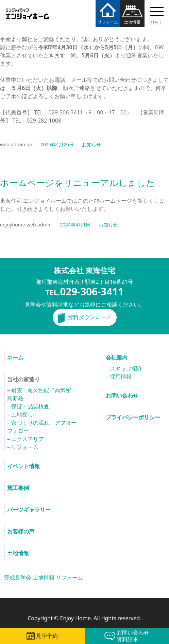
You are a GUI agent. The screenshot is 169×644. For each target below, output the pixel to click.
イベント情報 (23, 466)
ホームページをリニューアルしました (78, 183)
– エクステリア (26, 439)
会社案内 (117, 357)
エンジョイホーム (27, 10)
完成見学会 (18, 577)
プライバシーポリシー (133, 417)
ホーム (15, 357)
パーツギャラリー (29, 510)
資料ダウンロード (89, 317)
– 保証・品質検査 (28, 406)
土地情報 (132, 22)
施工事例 (18, 488)
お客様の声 (21, 531)
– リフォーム (23, 447)
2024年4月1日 (75, 225)
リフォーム (108, 22)
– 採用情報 (119, 376)
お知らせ (91, 144)
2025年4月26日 (57, 144)
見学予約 (47, 636)
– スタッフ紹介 (124, 368)
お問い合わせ (122, 395)
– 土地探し (20, 415)
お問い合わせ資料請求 (133, 636)
